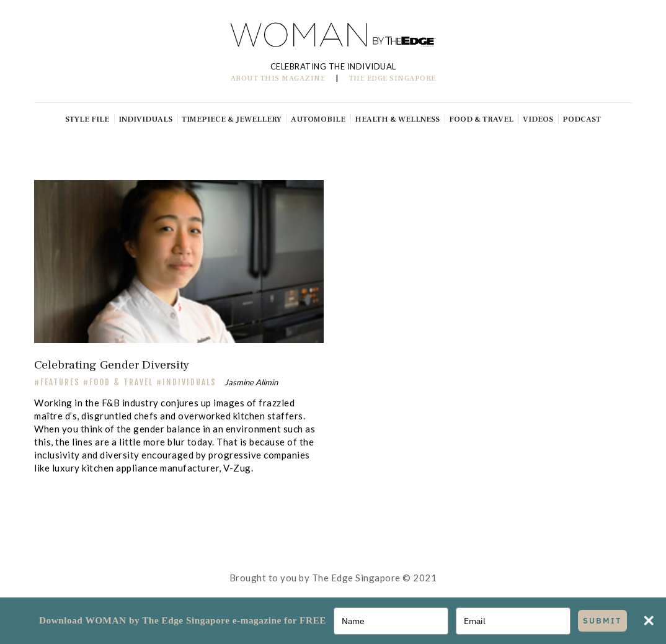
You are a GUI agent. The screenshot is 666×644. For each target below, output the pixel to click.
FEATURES (60, 382)
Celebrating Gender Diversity (112, 365)
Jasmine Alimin (251, 382)
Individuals (189, 382)
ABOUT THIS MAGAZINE (278, 78)
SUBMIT (602, 621)
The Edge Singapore (356, 578)
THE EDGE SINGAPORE (393, 78)
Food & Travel (121, 382)
